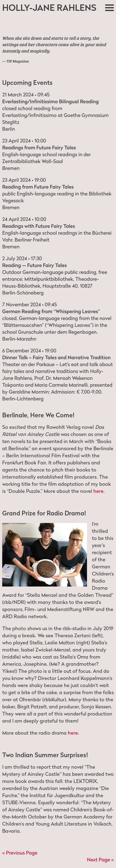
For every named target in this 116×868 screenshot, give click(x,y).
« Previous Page (20, 853)
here (98, 491)
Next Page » (100, 860)
